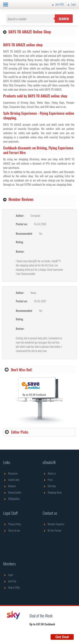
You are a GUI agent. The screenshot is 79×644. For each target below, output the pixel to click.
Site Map (49, 486)
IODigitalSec (11, 499)
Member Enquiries (54, 524)
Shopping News (52, 492)
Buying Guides (12, 492)
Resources (10, 473)
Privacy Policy (12, 524)
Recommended (24, 233)
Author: (20, 216)
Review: (20, 251)
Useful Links (11, 480)
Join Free (10, 581)
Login (71, 4)
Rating (19, 242)
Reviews (9, 486)
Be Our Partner (52, 530)
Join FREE (58, 4)
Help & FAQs (11, 587)
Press (48, 480)
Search (64, 19)
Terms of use (11, 530)
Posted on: (22, 224)
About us (49, 473)
